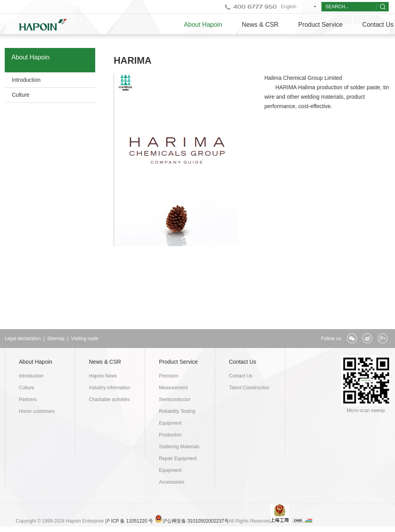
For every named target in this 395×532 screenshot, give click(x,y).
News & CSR (260, 25)
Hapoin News (103, 376)
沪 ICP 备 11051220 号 (129, 521)
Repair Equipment (178, 458)
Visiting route (84, 339)
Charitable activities (109, 399)
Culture (21, 95)
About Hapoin (203, 25)
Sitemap (56, 339)
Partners (28, 399)
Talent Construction (249, 388)
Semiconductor (175, 399)
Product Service (320, 25)
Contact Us (243, 362)
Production (170, 435)
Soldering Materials (179, 447)
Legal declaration (23, 339)
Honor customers (37, 411)
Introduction (26, 80)
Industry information (110, 388)
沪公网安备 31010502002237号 (196, 521)
